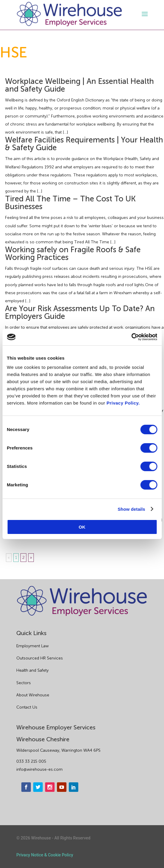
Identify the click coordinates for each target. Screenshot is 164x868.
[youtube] (62, 787)
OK (82, 527)
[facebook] (26, 787)
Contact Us (27, 707)
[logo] (69, 14)
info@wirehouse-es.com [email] (39, 769)
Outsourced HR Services (40, 658)
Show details (132, 509)
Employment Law (32, 646)
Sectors (24, 683)
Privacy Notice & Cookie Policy (45, 855)
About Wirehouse (33, 695)
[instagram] (50, 787)
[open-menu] (144, 14)
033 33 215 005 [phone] (31, 761)
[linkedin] (74, 787)
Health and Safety (32, 670)
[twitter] (38, 787)
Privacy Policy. (123, 403)
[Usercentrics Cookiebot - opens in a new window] (131, 337)
